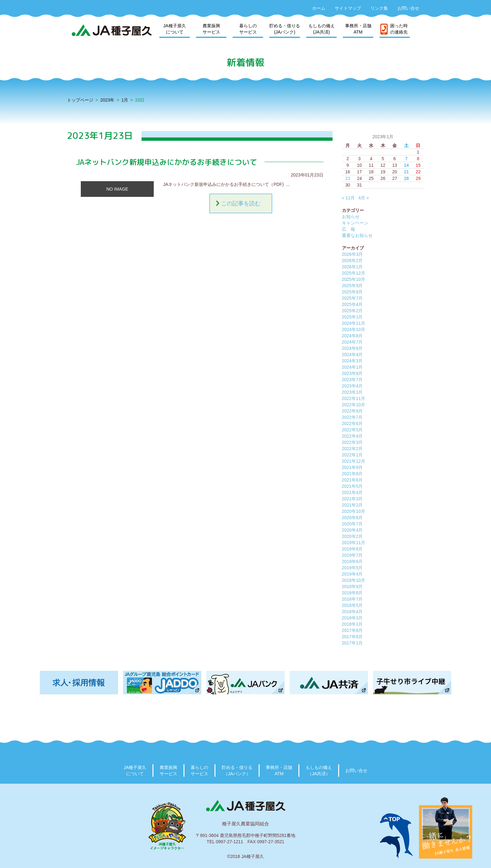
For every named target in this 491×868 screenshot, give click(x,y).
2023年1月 (352, 392)
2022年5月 (352, 430)
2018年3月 (352, 618)
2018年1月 (352, 624)
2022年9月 (352, 411)
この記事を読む (241, 203)
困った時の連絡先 (399, 29)
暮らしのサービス (248, 29)
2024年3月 (352, 361)
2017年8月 (352, 630)
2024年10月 (354, 329)
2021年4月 (352, 492)
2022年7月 (352, 417)
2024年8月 (352, 336)
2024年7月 (352, 342)
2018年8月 (352, 593)
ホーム (319, 8)
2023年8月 (352, 373)
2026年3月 (352, 254)
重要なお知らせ (357, 235)
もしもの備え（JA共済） (319, 771)
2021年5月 (352, 486)
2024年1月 (352, 367)
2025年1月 (352, 317)
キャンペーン (355, 223)
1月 (125, 100)
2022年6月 (352, 423)
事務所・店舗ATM (358, 29)
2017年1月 (352, 643)
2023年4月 (352, 386)
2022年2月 (352, 449)
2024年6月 (352, 348)
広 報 (349, 229)
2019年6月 (352, 561)
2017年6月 (352, 637)
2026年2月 (352, 260)
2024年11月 (354, 323)
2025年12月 (354, 273)
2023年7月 (352, 380)
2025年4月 (352, 304)
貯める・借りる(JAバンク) (285, 29)
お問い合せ (408, 8)
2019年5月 (352, 568)
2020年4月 (352, 530)
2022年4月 (352, 436)
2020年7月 (352, 524)
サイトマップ (348, 8)
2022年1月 (352, 455)
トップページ (80, 100)
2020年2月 (352, 536)
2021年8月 (352, 474)
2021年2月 (352, 505)
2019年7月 (352, 555)
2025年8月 (352, 292)
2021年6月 (352, 480)
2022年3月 (352, 442)
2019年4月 (352, 574)
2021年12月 (354, 461)
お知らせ (351, 217)
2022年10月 (354, 405)
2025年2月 (352, 311)
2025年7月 (352, 298)
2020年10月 (354, 511)
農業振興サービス (211, 29)
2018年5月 (352, 605)
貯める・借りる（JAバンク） (237, 771)
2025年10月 (354, 279)
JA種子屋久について (174, 29)
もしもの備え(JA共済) (322, 29)
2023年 (107, 100)
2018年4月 (352, 612)
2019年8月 (352, 549)
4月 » (363, 198)
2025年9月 (352, 286)
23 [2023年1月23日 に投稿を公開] (348, 178)
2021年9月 (352, 467)
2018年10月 (354, 580)
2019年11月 (354, 543)
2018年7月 (352, 599)
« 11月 (348, 198)
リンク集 (379, 8)
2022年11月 (354, 398)
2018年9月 (352, 587)
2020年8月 (352, 518)
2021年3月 (352, 499)
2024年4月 (352, 355)
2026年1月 (352, 267)
